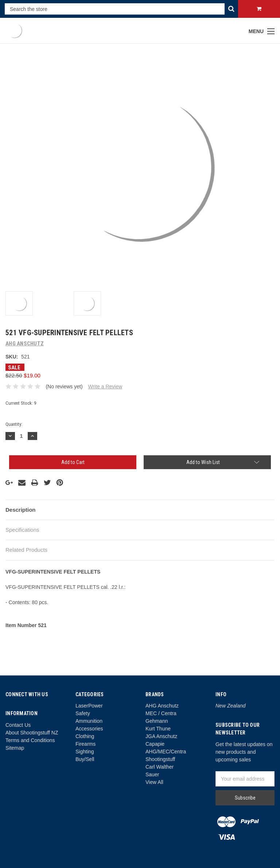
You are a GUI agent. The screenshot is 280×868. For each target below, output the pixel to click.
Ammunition (89, 721)
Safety (83, 713)
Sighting (85, 752)
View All (154, 782)
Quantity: (14, 424)
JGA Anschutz (161, 736)
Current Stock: (21, 403)
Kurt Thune (158, 729)
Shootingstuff (160, 759)
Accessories (89, 729)
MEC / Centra (161, 713)
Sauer (152, 774)
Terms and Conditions (30, 740)
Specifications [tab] (22, 530)
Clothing (85, 736)
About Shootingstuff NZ (32, 733)
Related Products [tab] (26, 550)
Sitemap (15, 748)
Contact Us (18, 725)
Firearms (85, 744)
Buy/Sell (85, 759)
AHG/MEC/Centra (166, 752)
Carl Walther (160, 767)
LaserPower (89, 706)
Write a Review (105, 387)
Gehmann (157, 721)
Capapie (155, 744)
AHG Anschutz (162, 706)
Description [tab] (21, 510)
